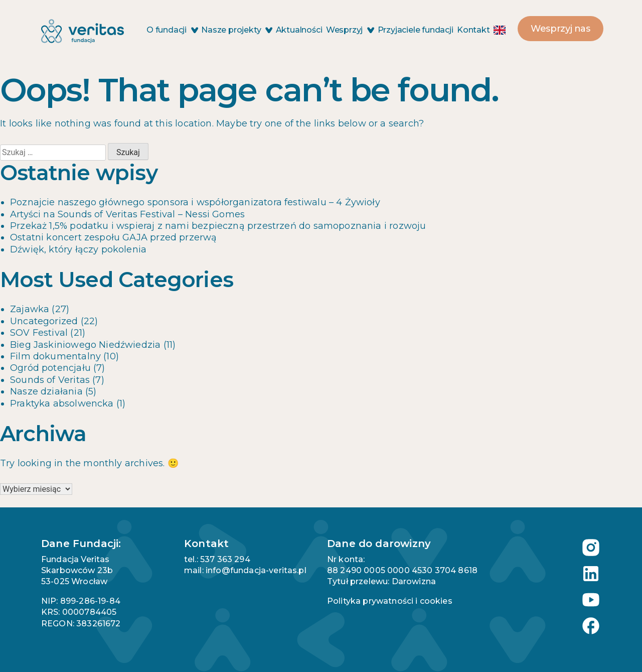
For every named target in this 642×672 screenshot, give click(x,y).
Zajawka (30, 309)
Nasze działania (46, 391)
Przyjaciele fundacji (416, 30)
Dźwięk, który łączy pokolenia (78, 249)
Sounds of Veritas (50, 380)
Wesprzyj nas (560, 29)
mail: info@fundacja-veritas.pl (245, 570)
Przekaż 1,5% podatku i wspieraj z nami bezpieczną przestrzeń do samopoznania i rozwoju (218, 226)
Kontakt (473, 30)
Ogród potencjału (50, 368)
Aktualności (299, 30)
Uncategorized (44, 321)
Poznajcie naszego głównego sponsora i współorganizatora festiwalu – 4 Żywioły (195, 202)
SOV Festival (39, 333)
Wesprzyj (350, 30)
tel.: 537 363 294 (217, 559)
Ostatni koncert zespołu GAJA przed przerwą (114, 237)
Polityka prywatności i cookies (390, 601)
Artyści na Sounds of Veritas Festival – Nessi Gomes (127, 214)
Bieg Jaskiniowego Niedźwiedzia (85, 345)
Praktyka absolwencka (62, 404)
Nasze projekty (236, 30)
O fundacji (172, 30)
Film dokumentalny (55, 356)
